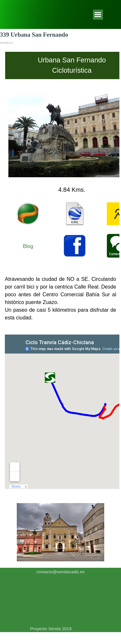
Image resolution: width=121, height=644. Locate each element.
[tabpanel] (60, 157)
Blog (28, 246)
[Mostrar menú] (98, 15)
